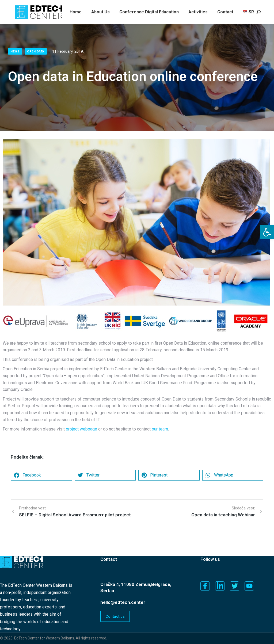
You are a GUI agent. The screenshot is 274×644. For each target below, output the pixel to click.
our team (160, 429)
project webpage (81, 429)
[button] (267, 232)
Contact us (115, 616)
